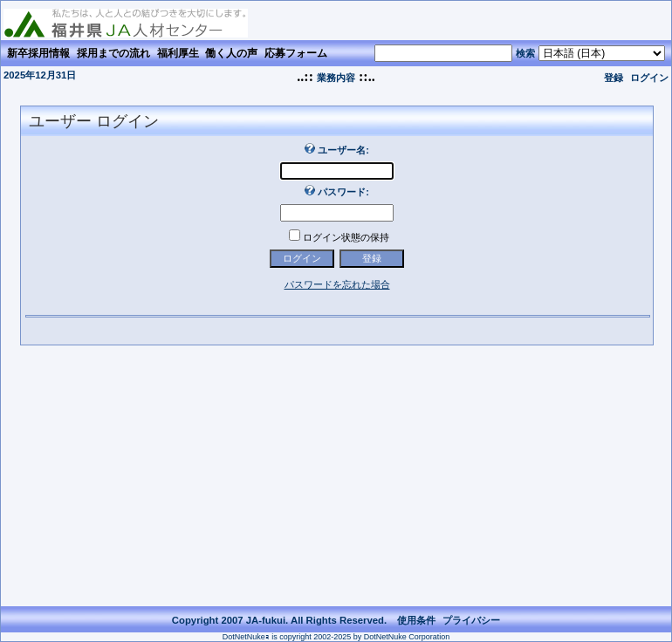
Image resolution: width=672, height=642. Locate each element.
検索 (525, 53)
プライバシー (471, 620)
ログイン (649, 78)
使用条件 (416, 620)
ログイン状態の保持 (346, 237)
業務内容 (336, 78)
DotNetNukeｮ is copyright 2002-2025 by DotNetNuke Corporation (336, 637)
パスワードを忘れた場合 (337, 284)
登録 (614, 78)
